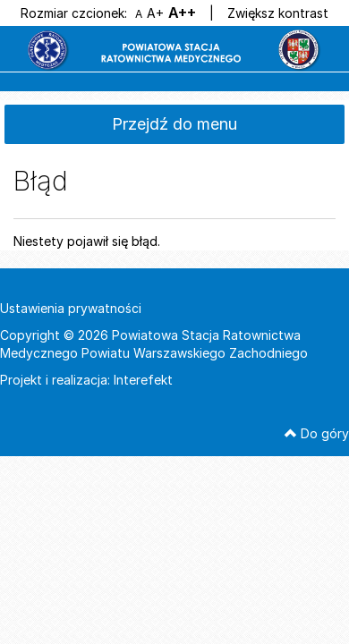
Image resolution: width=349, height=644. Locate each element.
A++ (182, 13)
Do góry (317, 433)
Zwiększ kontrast (278, 13)
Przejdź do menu (174, 124)
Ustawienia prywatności (71, 308)
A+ (155, 13)
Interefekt (143, 380)
